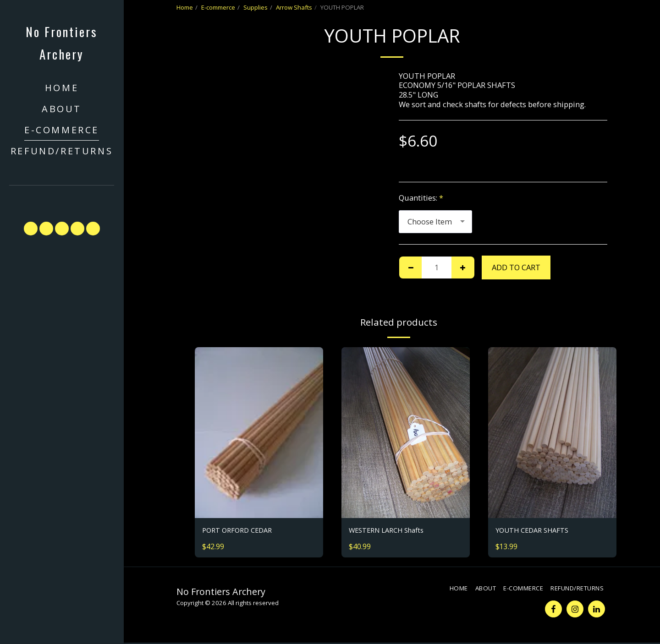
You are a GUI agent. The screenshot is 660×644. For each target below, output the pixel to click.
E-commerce (218, 7)
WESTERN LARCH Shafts (391, 531)
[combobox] (435, 222)
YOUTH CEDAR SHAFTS (536, 531)
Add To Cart (516, 267)
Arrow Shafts (294, 7)
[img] (259, 433)
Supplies (256, 7)
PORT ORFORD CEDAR (240, 531)
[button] (62, 199)
